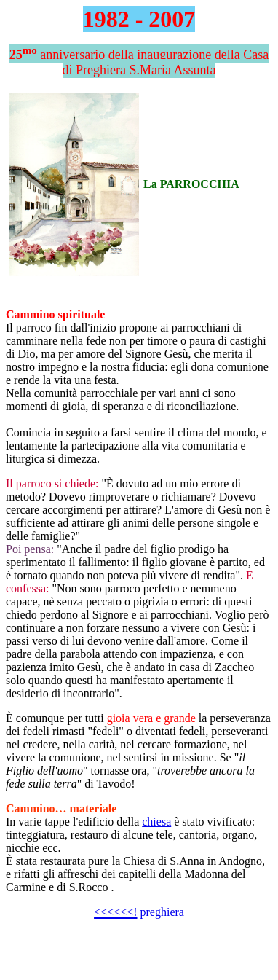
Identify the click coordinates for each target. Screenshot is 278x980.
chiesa (156, 822)
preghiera (162, 912)
